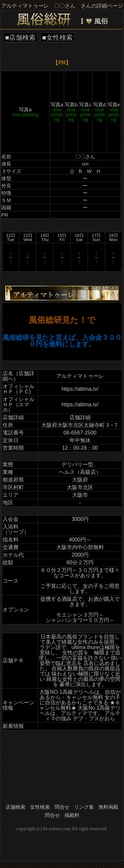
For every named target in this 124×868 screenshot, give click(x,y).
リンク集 (84, 807)
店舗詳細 (80, 417)
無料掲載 (108, 807)
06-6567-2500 (80, 433)
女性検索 (40, 807)
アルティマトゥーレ (80, 376)
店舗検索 (16, 807)
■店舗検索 (21, 37)
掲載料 (72, 815)
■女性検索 (58, 37)
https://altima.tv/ (80, 389)
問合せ (62, 807)
